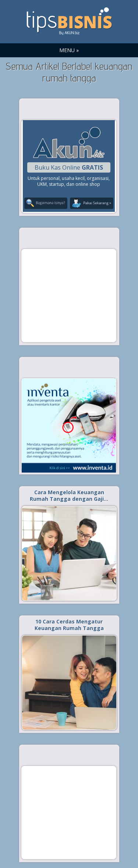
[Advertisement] (69, 295)
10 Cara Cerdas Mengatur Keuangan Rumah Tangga (69, 625)
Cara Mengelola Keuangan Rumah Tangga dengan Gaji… (69, 496)
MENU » (69, 50)
